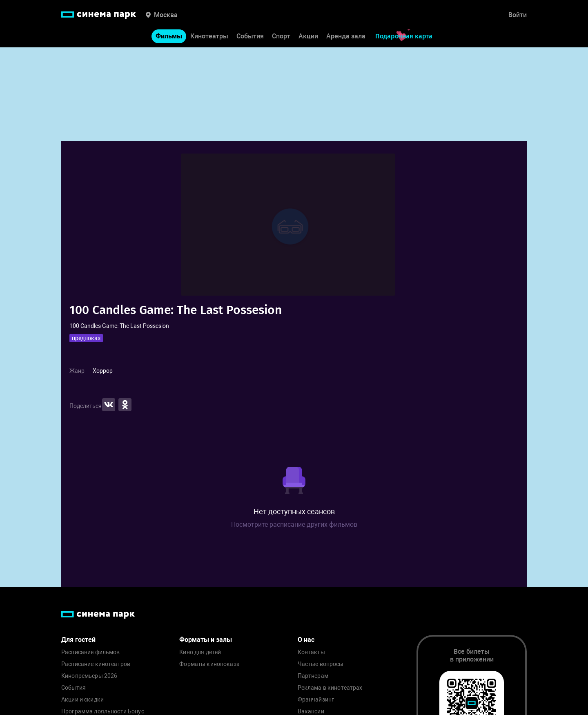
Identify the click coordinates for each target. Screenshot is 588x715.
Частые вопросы (321, 664)
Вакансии (311, 712)
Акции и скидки (82, 700)
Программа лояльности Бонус (103, 712)
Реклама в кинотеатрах (330, 688)
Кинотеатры (209, 36)
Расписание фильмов (91, 652)
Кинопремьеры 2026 (89, 676)
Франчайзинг (316, 700)
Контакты (311, 652)
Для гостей (78, 640)
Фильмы (169, 36)
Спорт (281, 36)
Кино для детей (200, 652)
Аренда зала (346, 36)
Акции (308, 36)
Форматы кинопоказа (209, 664)
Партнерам (313, 676)
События (250, 36)
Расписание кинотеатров (96, 664)
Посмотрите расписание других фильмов (294, 525)
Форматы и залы (206, 640)
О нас (306, 640)
